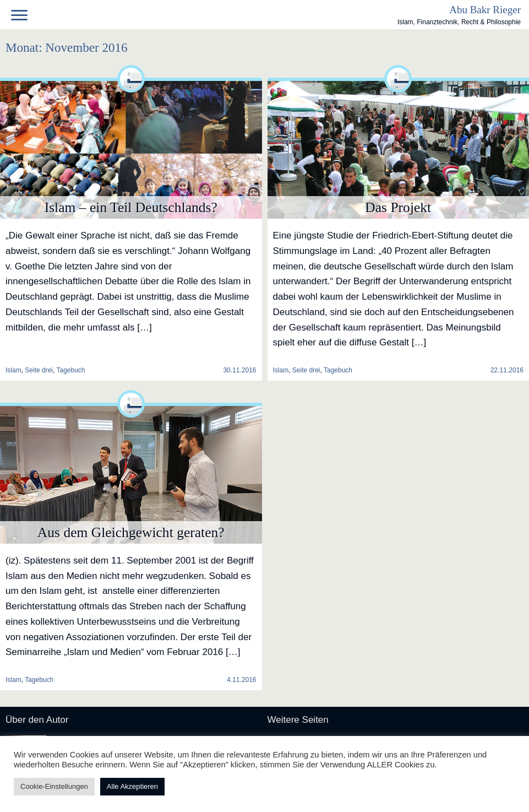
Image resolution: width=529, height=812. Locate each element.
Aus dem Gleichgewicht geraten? (131, 532)
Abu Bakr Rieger (485, 10)
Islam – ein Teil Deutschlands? (131, 207)
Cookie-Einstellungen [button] (54, 786)
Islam (281, 370)
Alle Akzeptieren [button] (132, 786)
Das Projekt (398, 207)
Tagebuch (71, 370)
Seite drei (39, 370)
